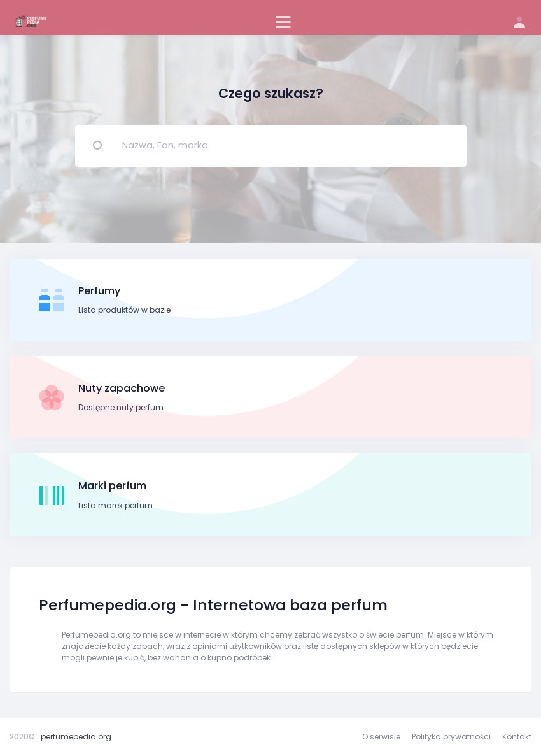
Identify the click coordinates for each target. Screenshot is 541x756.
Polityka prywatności (451, 737)
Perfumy (99, 291)
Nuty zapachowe (122, 388)
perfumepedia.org (76, 737)
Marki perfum (112, 486)
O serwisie (381, 737)
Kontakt (517, 737)
